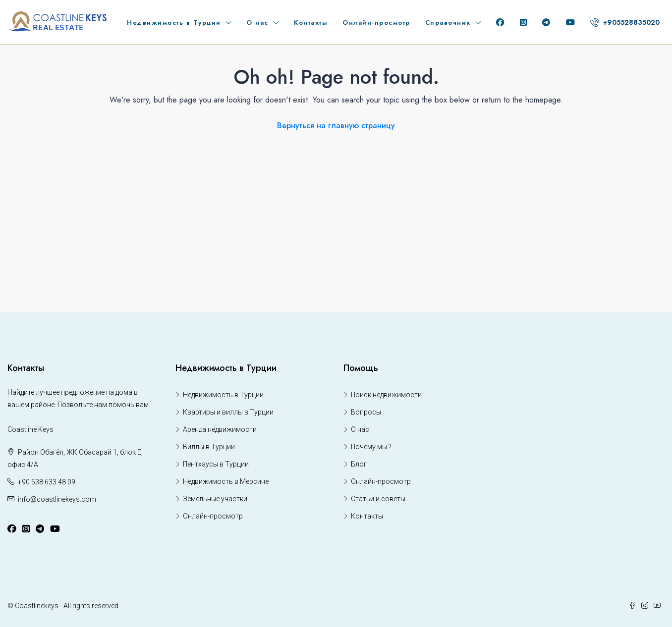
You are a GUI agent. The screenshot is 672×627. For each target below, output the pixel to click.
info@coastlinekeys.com (57, 499)
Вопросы (366, 412)
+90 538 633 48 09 (47, 482)
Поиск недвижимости (386, 395)
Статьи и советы (378, 499)
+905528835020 (625, 22)
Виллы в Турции (209, 447)
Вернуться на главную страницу (336, 126)
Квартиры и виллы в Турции (228, 412)
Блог (359, 464)
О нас (257, 23)
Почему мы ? (371, 447)
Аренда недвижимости (220, 429)
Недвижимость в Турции (174, 23)
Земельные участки (215, 499)
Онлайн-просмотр (376, 23)
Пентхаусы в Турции (216, 464)
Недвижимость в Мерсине (226, 481)
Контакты (311, 23)
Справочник (448, 23)
